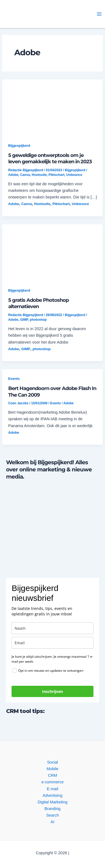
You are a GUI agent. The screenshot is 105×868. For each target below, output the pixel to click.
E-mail (52, 789)
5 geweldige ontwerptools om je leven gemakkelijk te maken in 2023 (50, 158)
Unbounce (74, 175)
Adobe (13, 175)
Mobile (53, 769)
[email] (52, 643)
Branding (52, 809)
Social (52, 762)
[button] (42, 14)
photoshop (38, 320)
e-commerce (52, 782)
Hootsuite (39, 175)
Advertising (52, 795)
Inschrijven (52, 691)
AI (52, 822)
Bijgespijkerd (19, 146)
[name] (52, 628)
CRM (52, 775)
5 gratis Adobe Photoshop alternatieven (38, 303)
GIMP (24, 320)
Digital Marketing (53, 802)
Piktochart (57, 175)
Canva (25, 175)
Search (52, 815)
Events (14, 379)
